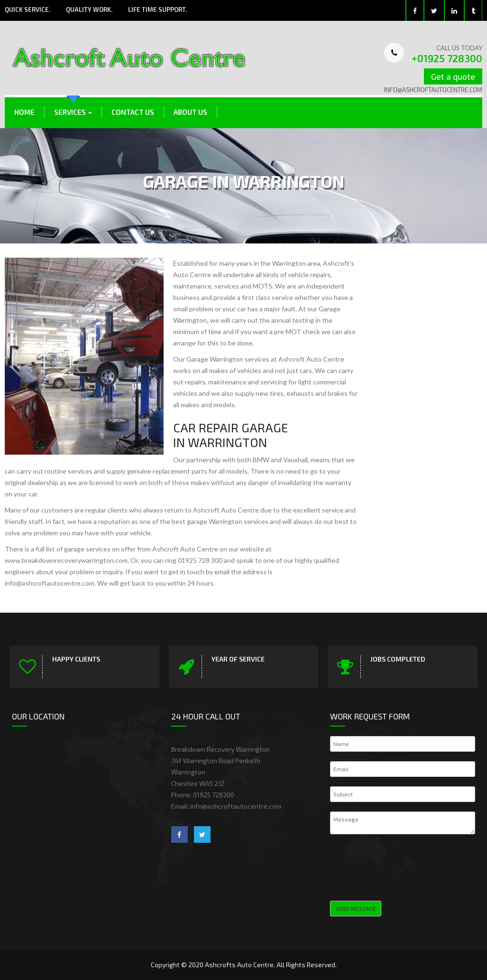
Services (73, 112)
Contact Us (133, 112)
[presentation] (402, 866)
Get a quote (453, 76)
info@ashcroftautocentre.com (433, 90)
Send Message (356, 908)
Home (24, 112)
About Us (190, 112)
